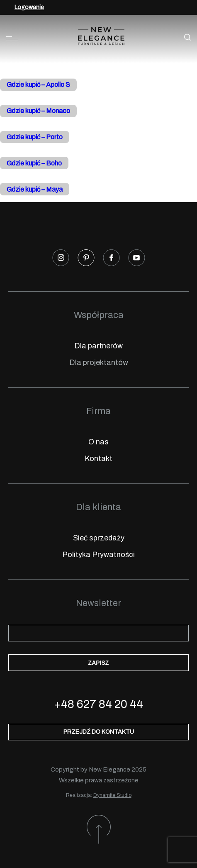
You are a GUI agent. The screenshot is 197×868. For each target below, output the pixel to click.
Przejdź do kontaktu (99, 732)
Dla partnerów (98, 346)
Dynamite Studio (112, 795)
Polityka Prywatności (98, 555)
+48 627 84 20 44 (98, 704)
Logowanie (29, 7)
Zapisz (99, 663)
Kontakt (98, 459)
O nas (98, 442)
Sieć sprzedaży (99, 538)
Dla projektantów (99, 362)
